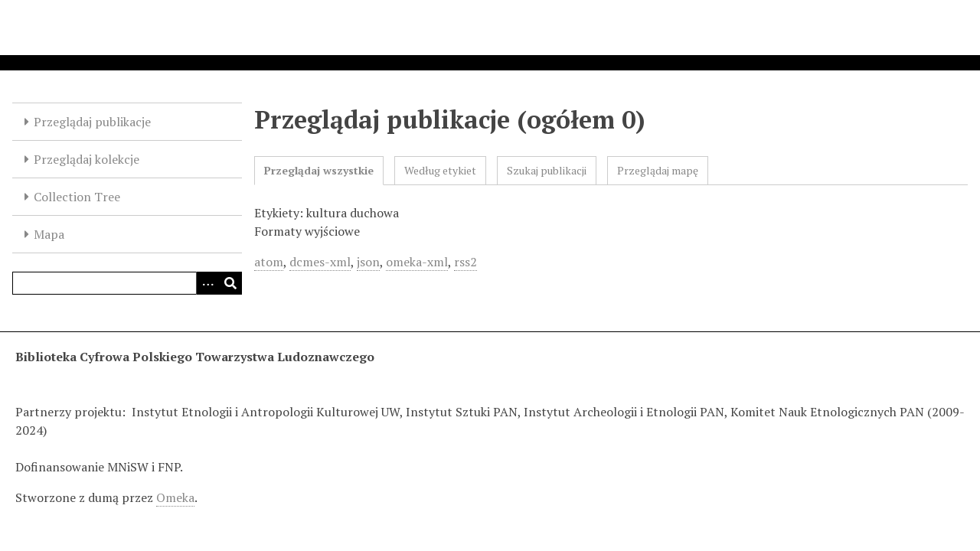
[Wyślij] (230, 283)
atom (269, 262)
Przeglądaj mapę (658, 170)
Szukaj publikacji (547, 170)
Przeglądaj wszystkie (319, 170)
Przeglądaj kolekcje (87, 159)
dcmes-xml (320, 262)
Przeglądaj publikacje (92, 122)
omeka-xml (417, 262)
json (368, 262)
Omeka (175, 497)
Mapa (49, 234)
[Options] (207, 283)
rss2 (465, 262)
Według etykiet (440, 170)
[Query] (127, 283)
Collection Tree (77, 197)
